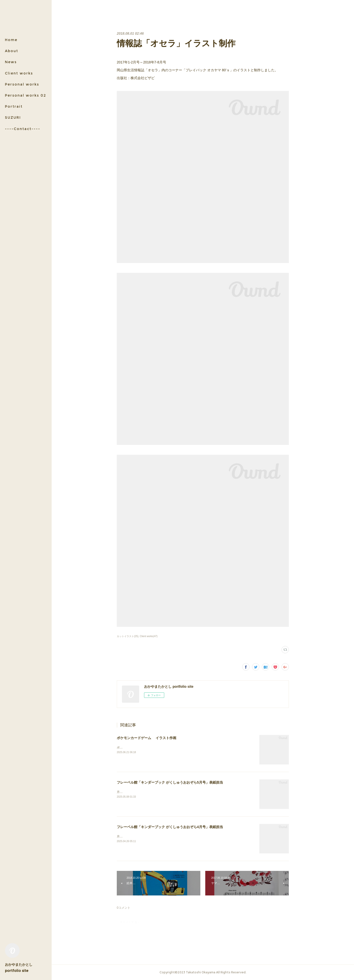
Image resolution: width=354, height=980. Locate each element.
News (11, 62)
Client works (19, 73)
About (12, 51)
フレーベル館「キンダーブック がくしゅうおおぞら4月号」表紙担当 (170, 827)
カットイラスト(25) (128, 636)
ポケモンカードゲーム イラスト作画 (147, 738)
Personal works (22, 84)
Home (11, 40)
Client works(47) (149, 636)
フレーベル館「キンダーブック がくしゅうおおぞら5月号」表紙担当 (170, 782)
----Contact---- (23, 129)
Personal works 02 (26, 95)
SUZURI (13, 117)
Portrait (14, 106)
